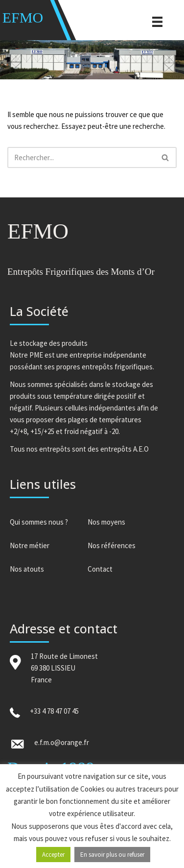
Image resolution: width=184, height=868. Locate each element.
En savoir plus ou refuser (112, 855)
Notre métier (30, 545)
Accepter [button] (53, 855)
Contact (100, 569)
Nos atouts (27, 569)
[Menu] (157, 21)
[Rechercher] (81, 157)
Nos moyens (106, 522)
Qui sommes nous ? (39, 522)
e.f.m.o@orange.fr (62, 742)
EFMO (23, 17)
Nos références (112, 545)
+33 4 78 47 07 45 (54, 711)
